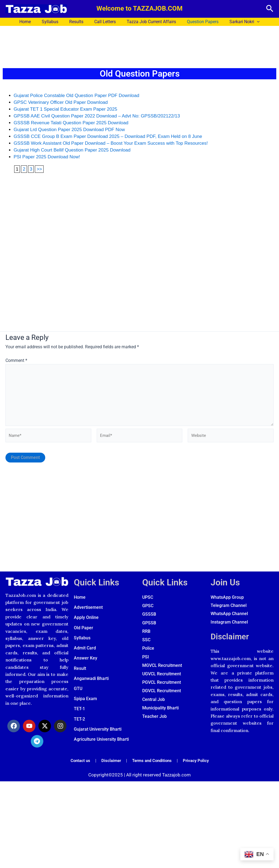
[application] (250, 22)
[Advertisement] (139, 46)
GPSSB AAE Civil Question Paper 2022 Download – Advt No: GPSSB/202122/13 (97, 116)
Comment (16, 360)
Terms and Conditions (152, 765)
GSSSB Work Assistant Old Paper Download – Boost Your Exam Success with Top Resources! (111, 143)
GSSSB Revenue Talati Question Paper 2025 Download (71, 123)
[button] (270, 9)
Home (32, 22)
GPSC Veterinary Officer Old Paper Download (61, 102)
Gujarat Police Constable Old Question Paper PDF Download (76, 96)
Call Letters (105, 22)
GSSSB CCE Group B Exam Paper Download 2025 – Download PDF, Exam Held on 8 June (108, 136)
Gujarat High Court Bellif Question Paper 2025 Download (72, 150)
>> (39, 169)
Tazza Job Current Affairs (149, 22)
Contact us (77, 765)
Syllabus (54, 22)
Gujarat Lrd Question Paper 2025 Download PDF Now (69, 130)
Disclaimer (231, 641)
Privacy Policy (198, 765)
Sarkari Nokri (238, 22)
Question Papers (198, 22)
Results (78, 22)
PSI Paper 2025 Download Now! (47, 157)
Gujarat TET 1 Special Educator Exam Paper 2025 (65, 109)
